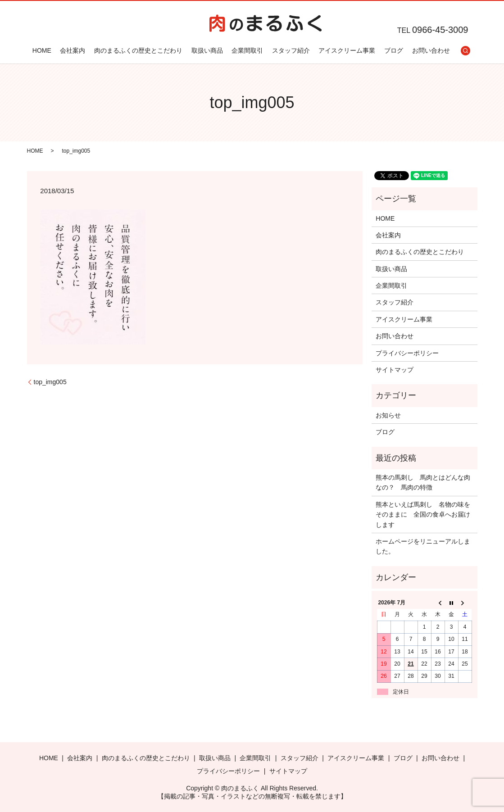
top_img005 (50, 382)
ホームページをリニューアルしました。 (423, 546)
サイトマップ (395, 370)
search (465, 50)
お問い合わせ (431, 50)
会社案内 (73, 50)
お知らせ (388, 415)
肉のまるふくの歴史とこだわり (138, 50)
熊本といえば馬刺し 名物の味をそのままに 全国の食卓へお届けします (423, 515)
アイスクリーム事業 (347, 50)
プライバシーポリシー (407, 353)
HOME (41, 50)
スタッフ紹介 (291, 50)
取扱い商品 (207, 50)
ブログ (393, 50)
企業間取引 (247, 50)
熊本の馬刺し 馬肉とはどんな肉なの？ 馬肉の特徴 (423, 482)
